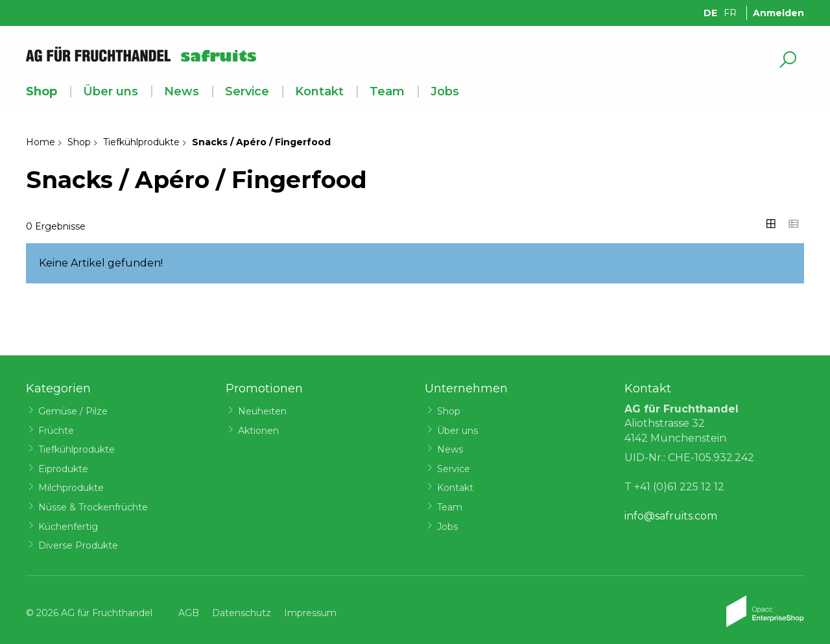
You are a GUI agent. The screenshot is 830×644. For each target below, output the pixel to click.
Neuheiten (262, 411)
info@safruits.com (671, 516)
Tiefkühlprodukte (141, 142)
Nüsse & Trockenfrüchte (93, 507)
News (182, 91)
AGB (189, 613)
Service (247, 91)
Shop (41, 91)
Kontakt (319, 91)
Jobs (445, 91)
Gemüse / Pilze (73, 411)
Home (41, 142)
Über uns (111, 91)
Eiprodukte (63, 469)
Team (387, 91)
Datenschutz (242, 613)
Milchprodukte (71, 488)
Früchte (56, 431)
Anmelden (778, 13)
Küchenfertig (68, 527)
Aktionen (258, 431)
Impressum (310, 613)
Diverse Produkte (78, 545)
